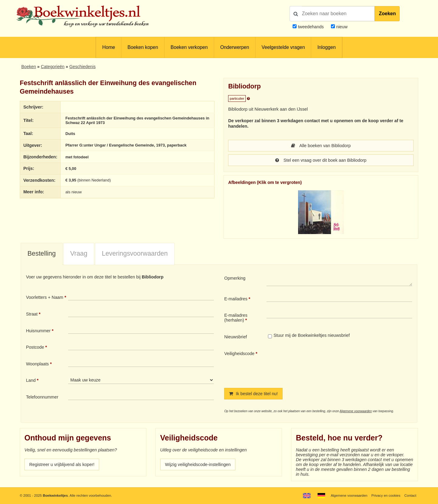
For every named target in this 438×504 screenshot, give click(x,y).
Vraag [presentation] (79, 254)
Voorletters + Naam (45, 297)
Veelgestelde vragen (283, 47)
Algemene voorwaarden (356, 411)
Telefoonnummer (42, 397)
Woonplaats (37, 364)
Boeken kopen (143, 47)
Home (109, 47)
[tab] (42, 254)
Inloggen (326, 47)
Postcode (35, 347)
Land (31, 380)
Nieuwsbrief (236, 337)
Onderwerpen (235, 47)
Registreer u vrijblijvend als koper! (62, 464)
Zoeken (387, 14)
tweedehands (311, 27)
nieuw (341, 27)
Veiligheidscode (239, 354)
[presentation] (317, 364)
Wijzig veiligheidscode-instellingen (198, 464)
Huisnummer (38, 331)
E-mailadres (236, 299)
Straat (32, 314)
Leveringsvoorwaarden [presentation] (135, 254)
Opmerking (235, 278)
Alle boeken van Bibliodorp (321, 146)
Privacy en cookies (386, 495)
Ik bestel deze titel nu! (253, 394)
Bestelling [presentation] (42, 254)
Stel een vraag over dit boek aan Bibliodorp (321, 160)
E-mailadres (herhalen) (236, 318)
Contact (410, 495)
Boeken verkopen (189, 47)
